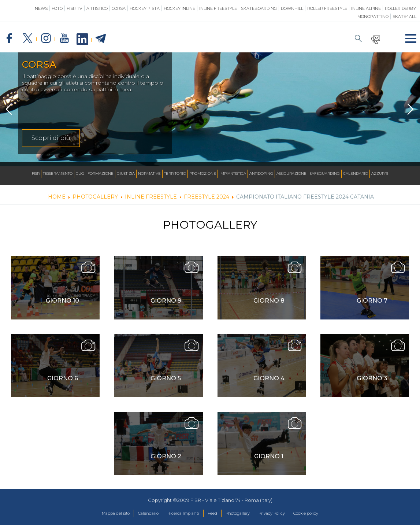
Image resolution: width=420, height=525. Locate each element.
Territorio (175, 173)
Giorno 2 (166, 461)
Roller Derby (400, 8)
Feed (212, 515)
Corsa (119, 8)
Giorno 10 (62, 305)
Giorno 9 (166, 305)
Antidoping (261, 173)
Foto (57, 8)
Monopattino (373, 16)
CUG (80, 173)
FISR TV (75, 8)
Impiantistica (233, 173)
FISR (36, 173)
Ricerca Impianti (178, 515)
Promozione (203, 173)
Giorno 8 (269, 305)
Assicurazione (291, 173)
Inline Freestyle (218, 8)
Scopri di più (51, 142)
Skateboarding (259, 8)
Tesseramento (58, 173)
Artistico (97, 8)
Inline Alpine (366, 8)
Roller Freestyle (327, 8)
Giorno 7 (372, 305)
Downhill (292, 8)
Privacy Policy (283, 515)
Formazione (101, 173)
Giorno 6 (63, 383)
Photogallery (242, 515)
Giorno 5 (166, 383)
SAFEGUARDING (325, 173)
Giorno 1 (269, 461)
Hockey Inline (179, 8)
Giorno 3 (372, 383)
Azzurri (380, 173)
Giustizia (126, 173)
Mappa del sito (98, 515)
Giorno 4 (269, 383)
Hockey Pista (145, 8)
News (41, 8)
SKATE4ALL (404, 16)
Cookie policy (324, 515)
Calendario (356, 173)
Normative (149, 173)
